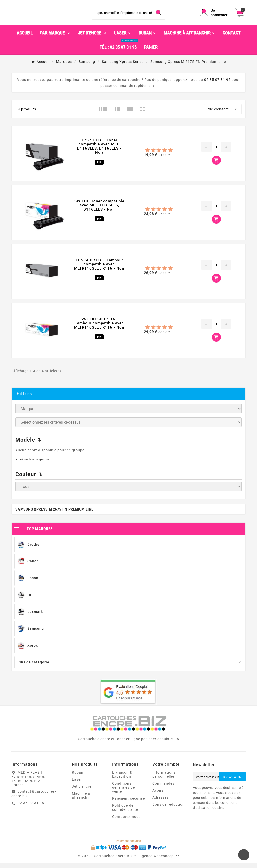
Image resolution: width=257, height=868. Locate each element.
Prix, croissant (223, 114)
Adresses (160, 802)
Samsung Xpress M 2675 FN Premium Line (54, 514)
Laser (77, 784)
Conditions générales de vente (123, 792)
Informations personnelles (164, 779)
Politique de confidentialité (125, 812)
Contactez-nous (126, 821)
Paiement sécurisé (128, 803)
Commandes (163, 788)
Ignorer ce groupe (226, 421)
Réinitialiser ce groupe (34, 464)
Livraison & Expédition (122, 779)
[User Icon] (215, 15)
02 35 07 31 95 (217, 84)
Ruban (78, 777)
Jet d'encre (82, 791)
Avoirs (158, 795)
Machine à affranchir (81, 800)
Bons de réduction (169, 809)
